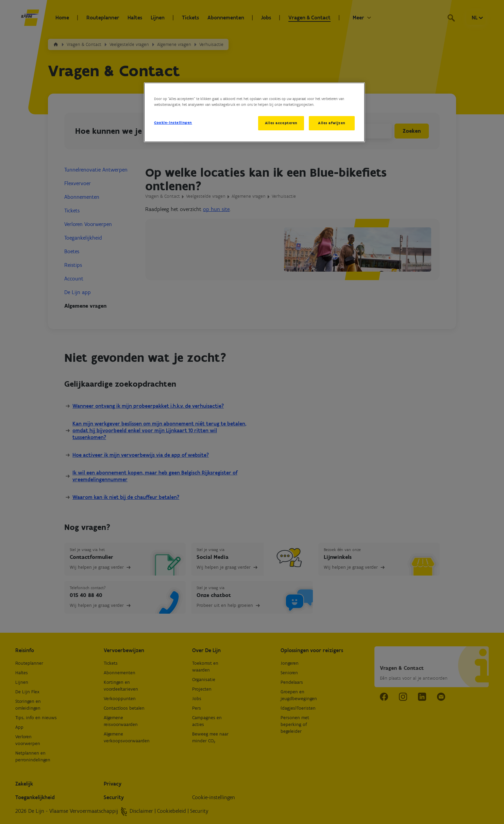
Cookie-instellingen (173, 123)
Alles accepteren (281, 123)
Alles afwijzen (332, 123)
